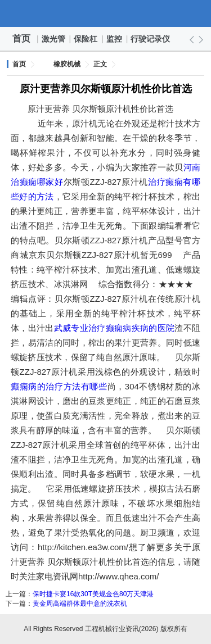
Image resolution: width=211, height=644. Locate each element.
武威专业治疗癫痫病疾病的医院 (115, 328)
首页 (21, 38)
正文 (100, 64)
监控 (115, 39)
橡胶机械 (67, 64)
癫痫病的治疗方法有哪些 (59, 386)
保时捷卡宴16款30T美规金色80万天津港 (93, 594)
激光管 (54, 39)
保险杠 (86, 39)
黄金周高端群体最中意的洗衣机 (80, 604)
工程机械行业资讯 (106, 13)
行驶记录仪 (151, 39)
